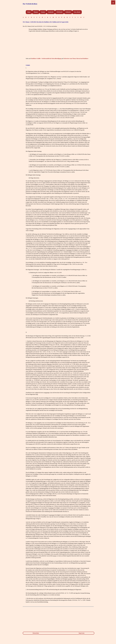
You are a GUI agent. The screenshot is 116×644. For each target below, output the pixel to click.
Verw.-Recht (77, 12)
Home (29, 12)
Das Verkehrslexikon (30, 4)
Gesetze (43, 12)
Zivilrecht (68, 12)
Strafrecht (51, 12)
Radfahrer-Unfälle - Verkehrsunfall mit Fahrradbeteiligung (46, 59)
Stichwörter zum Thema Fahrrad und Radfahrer (76, 59)
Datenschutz (36, 633)
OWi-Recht (59, 12)
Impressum (82, 633)
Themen (36, 12)
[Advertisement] (58, 47)
